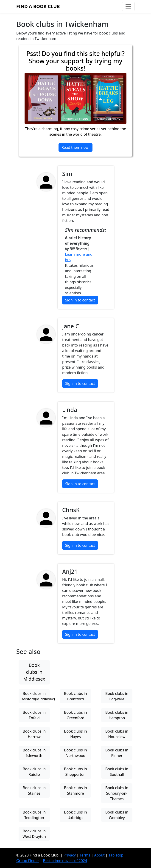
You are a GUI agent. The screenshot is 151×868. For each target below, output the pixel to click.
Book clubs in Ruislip (34, 772)
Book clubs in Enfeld (34, 715)
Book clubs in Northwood (75, 753)
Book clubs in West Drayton (34, 834)
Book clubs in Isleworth (34, 753)
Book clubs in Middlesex (34, 672)
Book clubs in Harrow (34, 734)
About (99, 855)
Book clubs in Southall (117, 772)
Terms (85, 855)
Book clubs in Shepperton (75, 772)
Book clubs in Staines (34, 791)
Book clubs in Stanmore (75, 791)
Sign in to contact (80, 300)
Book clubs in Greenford (75, 715)
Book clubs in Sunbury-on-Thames (117, 793)
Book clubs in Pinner (117, 753)
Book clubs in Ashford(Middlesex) (36, 696)
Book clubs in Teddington (34, 815)
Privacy (70, 855)
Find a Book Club (38, 6)
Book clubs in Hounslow (117, 734)
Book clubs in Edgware (117, 696)
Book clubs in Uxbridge (75, 815)
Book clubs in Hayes (75, 734)
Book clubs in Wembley (117, 815)
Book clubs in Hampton (117, 715)
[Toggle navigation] (128, 6)
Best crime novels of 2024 (65, 861)
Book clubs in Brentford (75, 696)
